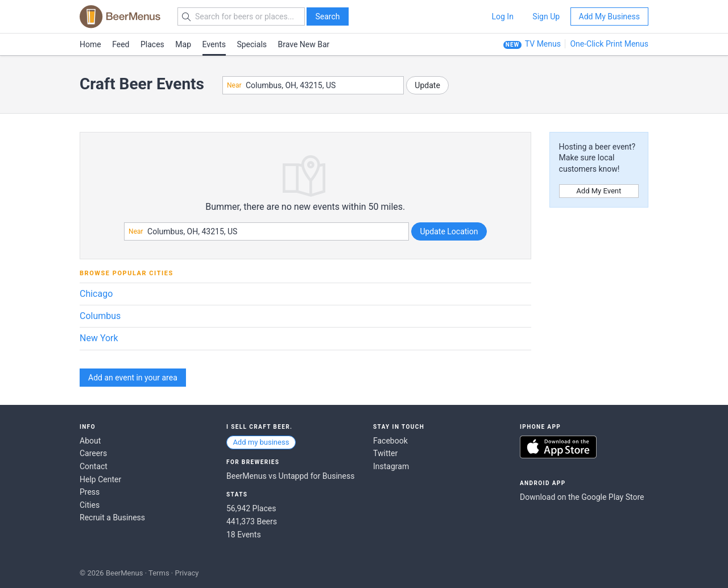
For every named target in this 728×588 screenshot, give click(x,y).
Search (327, 16)
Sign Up (546, 16)
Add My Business (609, 16)
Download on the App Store (558, 447)
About (90, 441)
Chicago (96, 294)
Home (90, 44)
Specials (252, 44)
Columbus (100, 316)
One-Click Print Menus (609, 44)
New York (99, 338)
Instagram (391, 466)
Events (214, 44)
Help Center (100, 479)
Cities (90, 505)
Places (152, 44)
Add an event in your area (133, 378)
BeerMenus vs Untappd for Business (290, 476)
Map (183, 44)
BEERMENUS (120, 16)
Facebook (390, 441)
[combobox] (313, 85)
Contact (94, 466)
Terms (159, 573)
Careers (93, 453)
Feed (121, 44)
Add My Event (599, 191)
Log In (502, 16)
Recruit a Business (112, 517)
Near (234, 85)
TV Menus (543, 44)
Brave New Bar (304, 44)
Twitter (385, 453)
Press (90, 492)
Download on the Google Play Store (582, 497)
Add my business (261, 442)
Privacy (187, 573)
